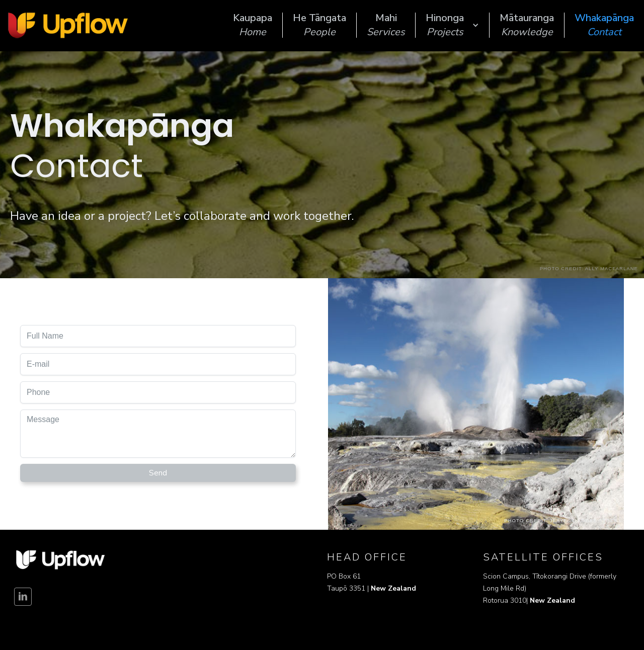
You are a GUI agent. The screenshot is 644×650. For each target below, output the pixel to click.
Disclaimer (27, 625)
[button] (452, 25)
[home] (68, 25)
